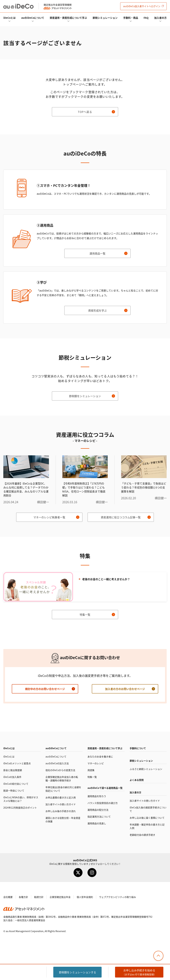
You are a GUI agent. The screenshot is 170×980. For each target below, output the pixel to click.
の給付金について (16, 784)
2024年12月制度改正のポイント (20, 808)
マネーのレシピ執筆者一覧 (49, 517)
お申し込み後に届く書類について (147, 818)
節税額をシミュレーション (85, 396)
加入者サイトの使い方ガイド (61, 804)
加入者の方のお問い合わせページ (125, 689)
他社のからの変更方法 (60, 770)
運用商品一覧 (97, 253)
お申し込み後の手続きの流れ (61, 811)
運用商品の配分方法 (98, 810)
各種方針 (23, 897)
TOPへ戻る (85, 112)
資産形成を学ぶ (97, 310)
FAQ (146, 18)
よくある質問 (137, 780)
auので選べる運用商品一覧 (105, 788)
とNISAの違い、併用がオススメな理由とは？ (21, 799)
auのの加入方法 (57, 763)
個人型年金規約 (85, 897)
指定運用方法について (99, 817)
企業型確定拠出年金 (60, 897)
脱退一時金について (14, 790)
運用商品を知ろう (97, 796)
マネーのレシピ (96, 763)
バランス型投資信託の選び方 (103, 803)
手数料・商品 (131, 18)
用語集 (91, 770)
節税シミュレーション (105, 18)
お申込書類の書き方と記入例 (61, 797)
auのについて (33, 18)
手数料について (138, 748)
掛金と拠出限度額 (13, 770)
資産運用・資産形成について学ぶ (68, 18)
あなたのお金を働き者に (100, 756)
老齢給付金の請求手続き (142, 835)
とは (9, 18)
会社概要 (8, 897)
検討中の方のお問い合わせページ (45, 689)
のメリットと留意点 (17, 763)
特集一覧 (85, 615)
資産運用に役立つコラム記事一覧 (121, 517)
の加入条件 (12, 777)
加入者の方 (160, 18)
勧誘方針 (39, 897)
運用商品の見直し (97, 823)
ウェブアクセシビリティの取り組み (118, 897)
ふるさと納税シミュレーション (146, 769)
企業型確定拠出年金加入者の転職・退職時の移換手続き (62, 779)
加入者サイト (142, 6)
